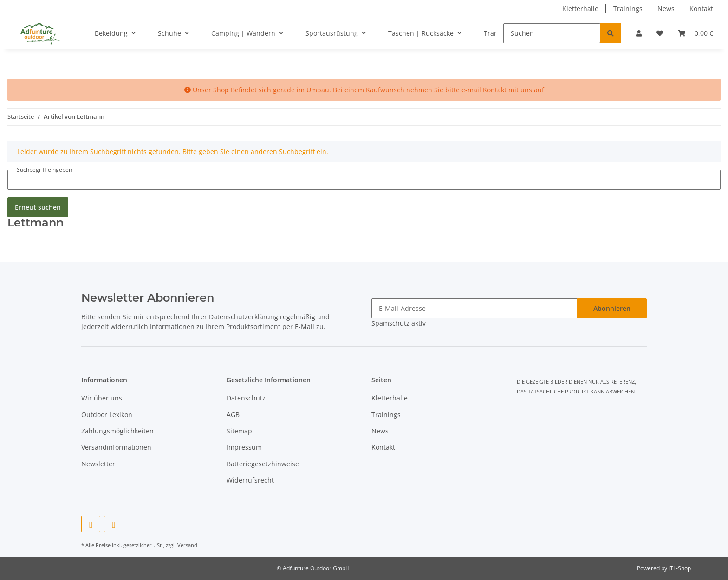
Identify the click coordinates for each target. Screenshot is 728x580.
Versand (187, 545)
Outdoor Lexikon (107, 415)
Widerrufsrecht (250, 480)
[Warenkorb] (695, 33)
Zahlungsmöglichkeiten (117, 431)
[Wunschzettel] (660, 33)
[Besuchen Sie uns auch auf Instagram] (114, 524)
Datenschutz (246, 398)
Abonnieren (612, 308)
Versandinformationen (116, 447)
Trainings (628, 9)
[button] (639, 33)
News (666, 9)
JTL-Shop (680, 568)
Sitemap (239, 431)
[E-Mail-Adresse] (474, 308)
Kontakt (701, 9)
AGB (233, 415)
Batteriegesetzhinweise (263, 464)
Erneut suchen (38, 207)
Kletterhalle (580, 9)
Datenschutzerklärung (244, 317)
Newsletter (98, 464)
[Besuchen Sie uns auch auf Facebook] (91, 524)
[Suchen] (552, 33)
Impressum (244, 447)
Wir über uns (102, 398)
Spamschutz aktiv (399, 323)
